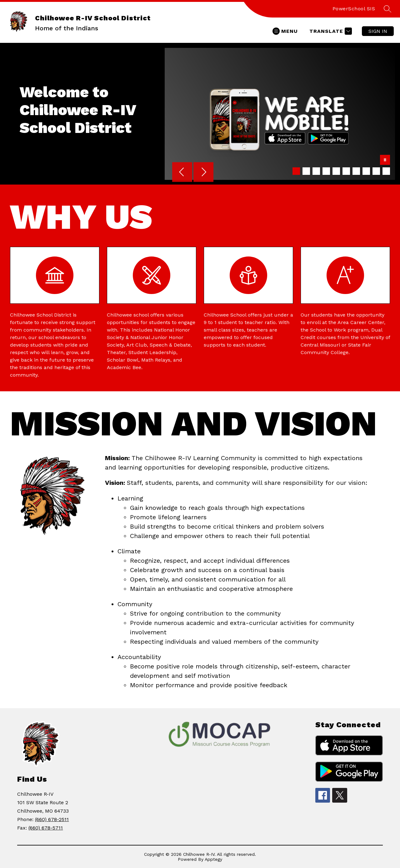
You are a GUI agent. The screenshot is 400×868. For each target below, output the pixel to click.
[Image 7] (356, 171)
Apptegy (213, 859)
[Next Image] (203, 173)
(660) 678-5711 (46, 828)
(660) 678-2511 (52, 819)
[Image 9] (376, 171)
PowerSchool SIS (354, 9)
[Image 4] (326, 171)
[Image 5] (336, 171)
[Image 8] (366, 171)
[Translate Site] (330, 31)
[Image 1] (296, 171)
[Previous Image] (182, 173)
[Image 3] (316, 171)
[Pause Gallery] (385, 160)
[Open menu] (285, 31)
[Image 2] (306, 171)
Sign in (378, 31)
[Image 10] (386, 171)
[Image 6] (346, 171)
